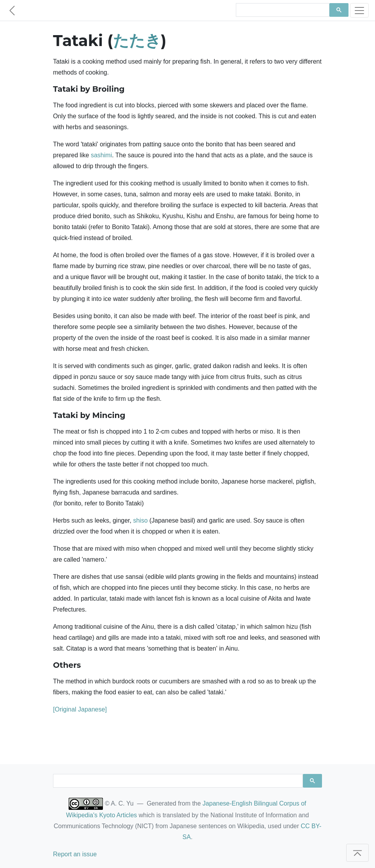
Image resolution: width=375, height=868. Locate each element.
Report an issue (75, 854)
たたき (137, 40)
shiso (140, 520)
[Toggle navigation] (359, 10)
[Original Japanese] (80, 709)
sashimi (101, 155)
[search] (282, 10)
